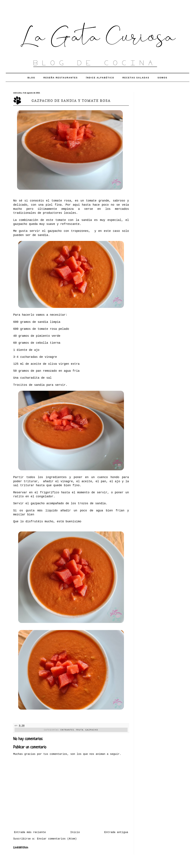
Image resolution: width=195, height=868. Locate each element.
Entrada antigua (116, 832)
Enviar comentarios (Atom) (57, 839)
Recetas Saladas (136, 78)
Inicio (75, 832)
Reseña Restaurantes (61, 78)
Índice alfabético (100, 78)
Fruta (80, 730)
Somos (163, 78)
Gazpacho (92, 730)
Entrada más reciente (30, 832)
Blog (31, 78)
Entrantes (67, 730)
